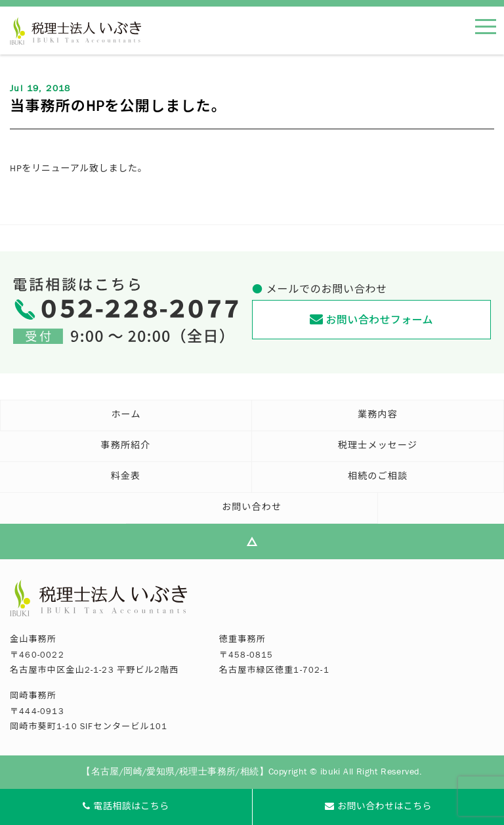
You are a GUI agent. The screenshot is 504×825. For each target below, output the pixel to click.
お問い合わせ (252, 509)
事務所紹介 (126, 447)
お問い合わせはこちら (378, 807)
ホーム (126, 416)
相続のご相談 (378, 478)
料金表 (126, 478)
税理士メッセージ (378, 447)
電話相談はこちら (126, 807)
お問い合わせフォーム (371, 320)
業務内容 (378, 416)
